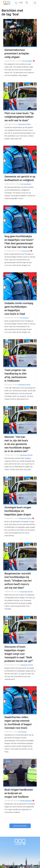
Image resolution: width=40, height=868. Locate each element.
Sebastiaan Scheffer (24, 124)
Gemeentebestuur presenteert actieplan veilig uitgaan (17, 54)
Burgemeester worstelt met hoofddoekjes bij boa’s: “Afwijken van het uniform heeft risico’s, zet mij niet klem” (18, 581)
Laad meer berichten (20, 826)
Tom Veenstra (26, 251)
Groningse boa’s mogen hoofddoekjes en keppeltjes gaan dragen (18, 511)
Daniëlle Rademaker (26, 801)
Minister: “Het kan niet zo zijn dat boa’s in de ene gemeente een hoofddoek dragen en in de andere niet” (17, 444)
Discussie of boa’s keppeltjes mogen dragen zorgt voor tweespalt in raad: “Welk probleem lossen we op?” (19, 654)
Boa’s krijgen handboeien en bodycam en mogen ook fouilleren (19, 793)
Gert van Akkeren (27, 61)
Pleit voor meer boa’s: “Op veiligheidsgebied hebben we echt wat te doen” (19, 117)
